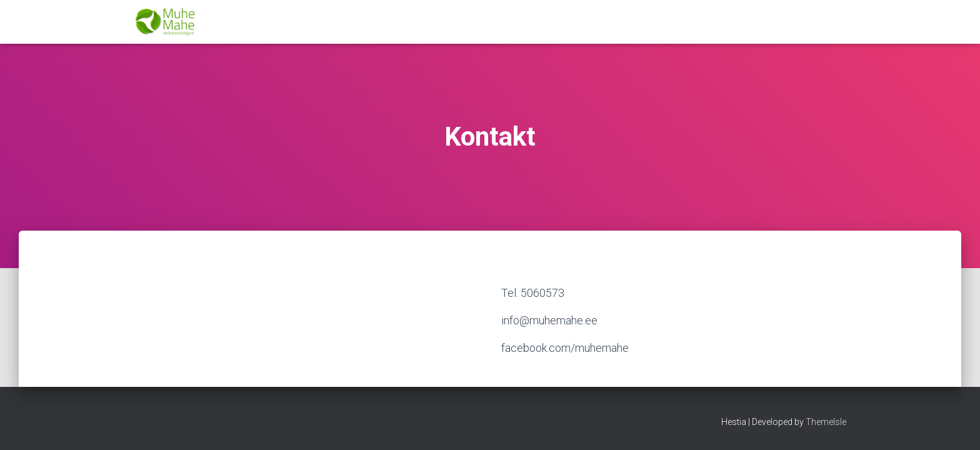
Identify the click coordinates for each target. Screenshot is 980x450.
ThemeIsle (826, 422)
